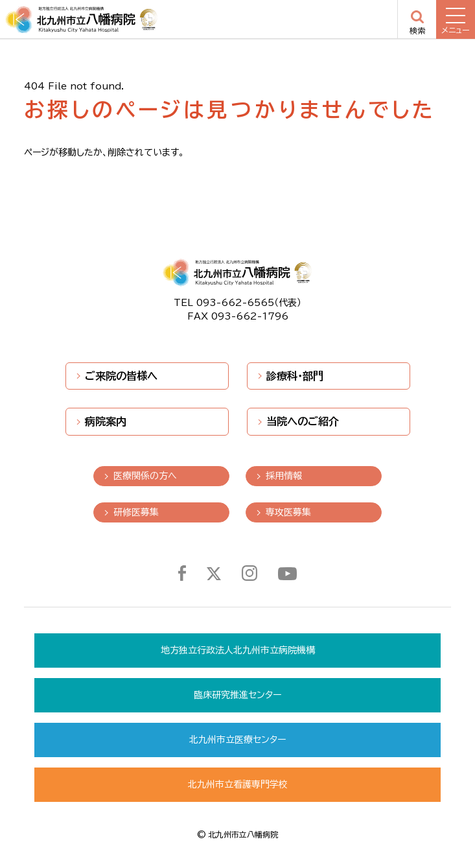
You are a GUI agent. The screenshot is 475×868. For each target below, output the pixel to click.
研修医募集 (136, 512)
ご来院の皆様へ (121, 376)
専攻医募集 (288, 512)
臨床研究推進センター (237, 695)
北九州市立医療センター (237, 740)
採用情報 (284, 476)
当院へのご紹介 (303, 421)
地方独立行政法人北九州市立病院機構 (238, 650)
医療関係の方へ (145, 476)
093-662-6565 (235, 303)
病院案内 (106, 421)
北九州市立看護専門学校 (238, 784)
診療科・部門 (295, 376)
